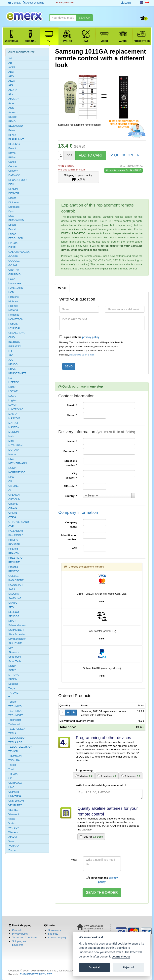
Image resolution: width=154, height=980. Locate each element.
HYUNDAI (14, 328)
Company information (78, 512)
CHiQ (12, 337)
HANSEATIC (16, 288)
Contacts (17, 930)
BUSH (12, 157)
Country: (71, 496)
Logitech (13, 400)
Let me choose (121, 957)
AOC (11, 108)
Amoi (11, 103)
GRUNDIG (14, 274)
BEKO (12, 121)
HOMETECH (16, 319)
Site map (53, 934)
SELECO (14, 612)
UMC (11, 787)
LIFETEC (14, 382)
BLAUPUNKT (16, 139)
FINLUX (13, 243)
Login (126, 3)
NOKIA (12, 468)
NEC (11, 459)
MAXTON (14, 427)
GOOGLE (14, 261)
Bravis (12, 153)
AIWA (12, 81)
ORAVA (13, 508)
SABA (12, 589)
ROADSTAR (15, 585)
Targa (12, 688)
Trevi (11, 769)
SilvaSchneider (17, 639)
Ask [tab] (62, 288)
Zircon (12, 850)
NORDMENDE (17, 472)
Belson (12, 130)
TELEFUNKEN (17, 729)
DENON (13, 189)
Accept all (95, 967)
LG (10, 378)
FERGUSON (16, 238)
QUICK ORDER (125, 155)
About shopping (57, 937)
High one (14, 297)
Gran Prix (14, 270)
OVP (11, 526)
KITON (12, 369)
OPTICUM (14, 499)
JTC (11, 355)
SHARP (13, 621)
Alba (11, 94)
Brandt (12, 148)
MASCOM (14, 418)
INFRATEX (15, 346)
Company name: (71, 525)
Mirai (11, 441)
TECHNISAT (16, 715)
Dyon (11, 211)
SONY (12, 670)
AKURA (13, 90)
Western (13, 832)
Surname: (70, 451)
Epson (12, 225)
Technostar (15, 720)
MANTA (13, 414)
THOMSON (15, 756)
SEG (11, 607)
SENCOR (14, 616)
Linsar (12, 387)
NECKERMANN (18, 463)
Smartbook (15, 657)
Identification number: (69, 537)
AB (10, 63)
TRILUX (13, 774)
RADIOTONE (16, 580)
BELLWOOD (16, 126)
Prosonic (13, 567)
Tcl (10, 697)
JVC (11, 360)
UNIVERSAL (16, 796)
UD (10, 778)
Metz (11, 436)
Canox (12, 162)
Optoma (13, 504)
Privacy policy (20, 934)
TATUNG (14, 693)
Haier (11, 279)
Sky (11, 648)
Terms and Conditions (25, 937)
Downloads (54, 930)
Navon (12, 454)
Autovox (13, 112)
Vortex (12, 823)
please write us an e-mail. (82, 355)
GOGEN (13, 256)
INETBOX (14, 342)
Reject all (129, 967)
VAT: (75, 548)
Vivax (12, 819)
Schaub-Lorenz (17, 625)
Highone (13, 301)
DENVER (14, 193)
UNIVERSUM (16, 801)
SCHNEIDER (16, 630)
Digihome (14, 202)
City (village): (71, 476)
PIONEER (14, 544)
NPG (11, 477)
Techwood (14, 724)
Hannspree (15, 283)
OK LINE (13, 486)
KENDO (13, 364)
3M (10, 58)
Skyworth (14, 652)
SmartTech (15, 661)
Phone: (72, 415)
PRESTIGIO (15, 558)
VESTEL (13, 810)
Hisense (13, 306)
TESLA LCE (15, 742)
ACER (12, 67)
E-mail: (72, 405)
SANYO (13, 603)
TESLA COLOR (17, 738)
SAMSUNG (15, 598)
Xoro (11, 841)
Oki (10, 490)
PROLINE (14, 562)
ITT (10, 351)
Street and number (71, 463)
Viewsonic (14, 814)
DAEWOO (14, 175)
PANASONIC (16, 535)
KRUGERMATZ (17, 373)
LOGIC (12, 396)
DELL (12, 184)
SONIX (12, 666)
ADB (11, 72)
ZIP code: (71, 486)
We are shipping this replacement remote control (124, 121)
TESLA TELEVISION (20, 747)
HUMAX (13, 324)
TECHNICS (15, 706)
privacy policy (91, 337)
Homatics (14, 315)
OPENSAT (14, 495)
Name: (72, 441)
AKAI (11, 85)
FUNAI (12, 247)
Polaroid (13, 549)
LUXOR (13, 405)
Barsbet (13, 117)
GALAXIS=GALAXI (19, 252)
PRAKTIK (14, 553)
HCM (11, 292)
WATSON (14, 828)
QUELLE (13, 576)
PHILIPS (13, 540)
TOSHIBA (14, 760)
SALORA (14, 594)
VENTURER (16, 805)
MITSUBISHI (16, 445)
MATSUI (13, 423)
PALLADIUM (16, 531)
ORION (13, 513)
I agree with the (79, 337)
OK (10, 481)
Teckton (13, 702)
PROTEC (14, 571)
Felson (12, 234)
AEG (11, 76)
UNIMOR (14, 792)
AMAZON (14, 99)
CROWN (13, 171)
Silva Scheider (17, 634)
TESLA (12, 733)
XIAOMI (13, 837)
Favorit (12, 229)
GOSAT (13, 265)
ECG (11, 216)
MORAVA (14, 450)
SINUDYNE (15, 643)
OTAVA (12, 517)
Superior (13, 684)
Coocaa (13, 166)
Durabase (14, 207)
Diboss (12, 198)
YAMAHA (14, 846)
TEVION (13, 751)
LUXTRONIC (16, 409)
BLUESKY (14, 144)
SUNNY (13, 679)
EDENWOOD (16, 220)
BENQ (12, 135)
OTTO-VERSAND (19, 522)
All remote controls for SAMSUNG (123, 170)
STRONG (14, 675)
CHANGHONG (17, 333)
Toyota (12, 765)
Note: (74, 860)
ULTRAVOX (15, 783)
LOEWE (13, 391)
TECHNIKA (15, 711)
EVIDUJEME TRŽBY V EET (36, 974)
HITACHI (13, 310)
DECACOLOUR (18, 180)
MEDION (14, 432)
